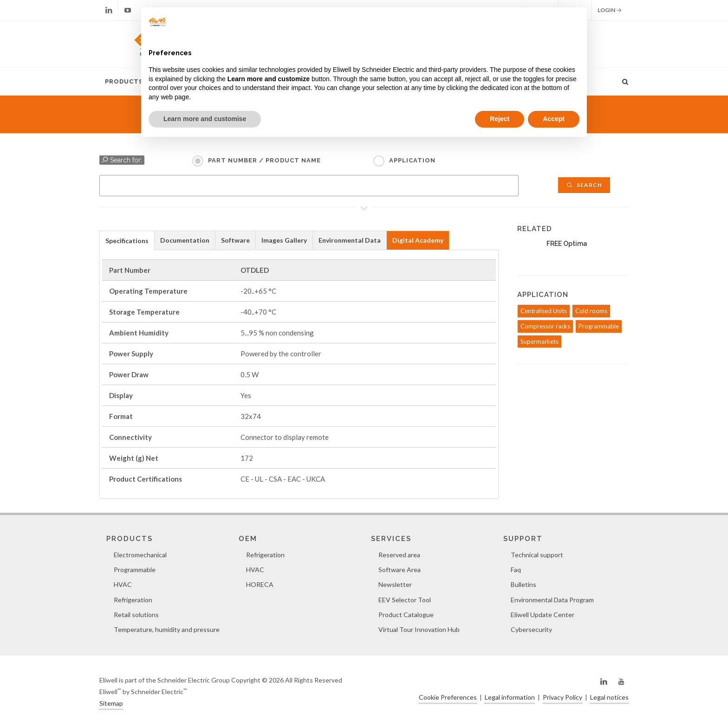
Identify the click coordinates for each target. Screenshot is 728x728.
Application (412, 160)
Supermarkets (539, 341)
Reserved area (399, 555)
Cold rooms (591, 311)
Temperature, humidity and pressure (167, 629)
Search (584, 185)
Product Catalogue (406, 615)
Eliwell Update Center (543, 615)
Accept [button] (554, 119)
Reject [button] (500, 119)
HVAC (123, 584)
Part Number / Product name (264, 160)
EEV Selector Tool (405, 600)
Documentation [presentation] (185, 240)
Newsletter (395, 584)
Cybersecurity (531, 629)
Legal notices (609, 697)
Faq (516, 570)
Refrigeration (133, 600)
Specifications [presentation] (127, 241)
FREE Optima (567, 244)
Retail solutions (136, 615)
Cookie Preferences (448, 697)
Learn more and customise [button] (205, 119)
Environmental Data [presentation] (350, 240)
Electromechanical (140, 555)
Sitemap (111, 703)
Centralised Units (544, 311)
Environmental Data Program (552, 600)
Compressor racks (545, 326)
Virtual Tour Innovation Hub (419, 629)
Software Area (400, 570)
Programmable (599, 326)
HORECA (260, 584)
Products (124, 81)
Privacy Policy (562, 697)
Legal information (510, 697)
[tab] (127, 240)
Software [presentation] (235, 240)
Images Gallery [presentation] (284, 240)
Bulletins (523, 584)
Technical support (537, 555)
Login (610, 10)
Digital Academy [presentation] (418, 240)
